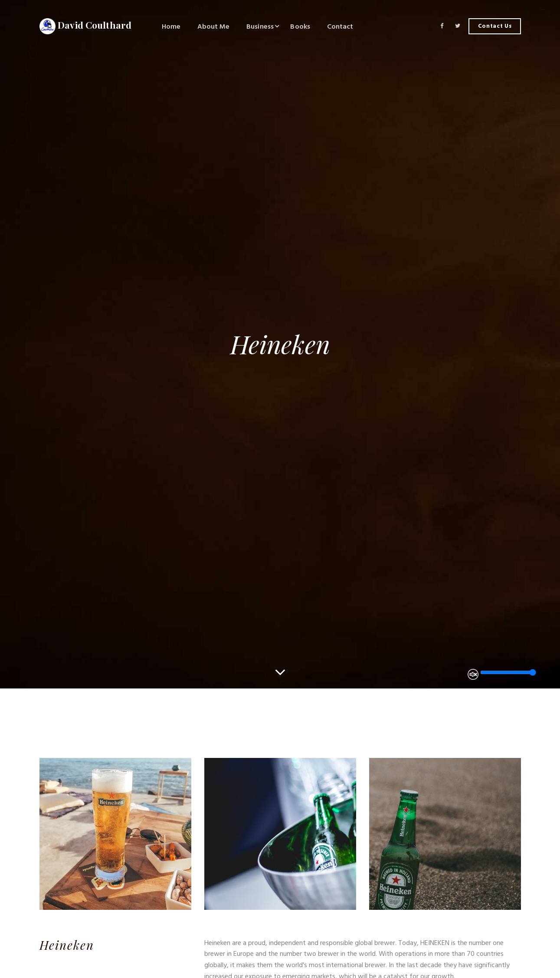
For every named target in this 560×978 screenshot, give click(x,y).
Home (171, 26)
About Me (214, 26)
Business (260, 26)
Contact (340, 26)
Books (300, 26)
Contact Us (495, 26)
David (86, 26)
